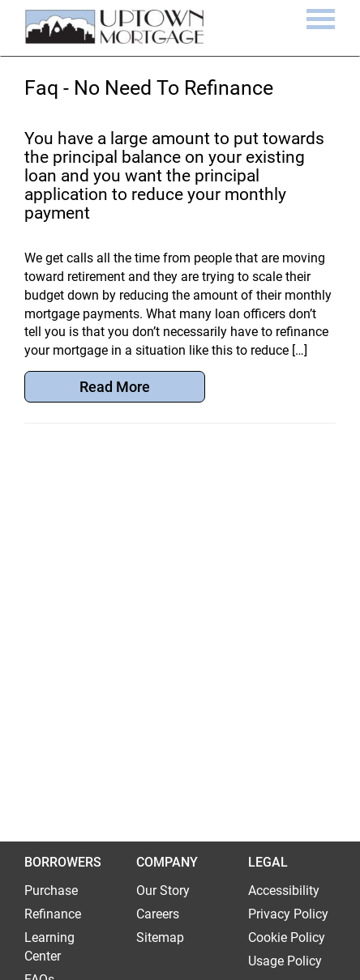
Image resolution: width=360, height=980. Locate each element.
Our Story (163, 891)
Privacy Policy (288, 914)
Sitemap (160, 937)
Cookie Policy (287, 937)
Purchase (51, 891)
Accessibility (284, 891)
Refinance (53, 914)
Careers (158, 914)
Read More (115, 387)
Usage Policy (285, 961)
